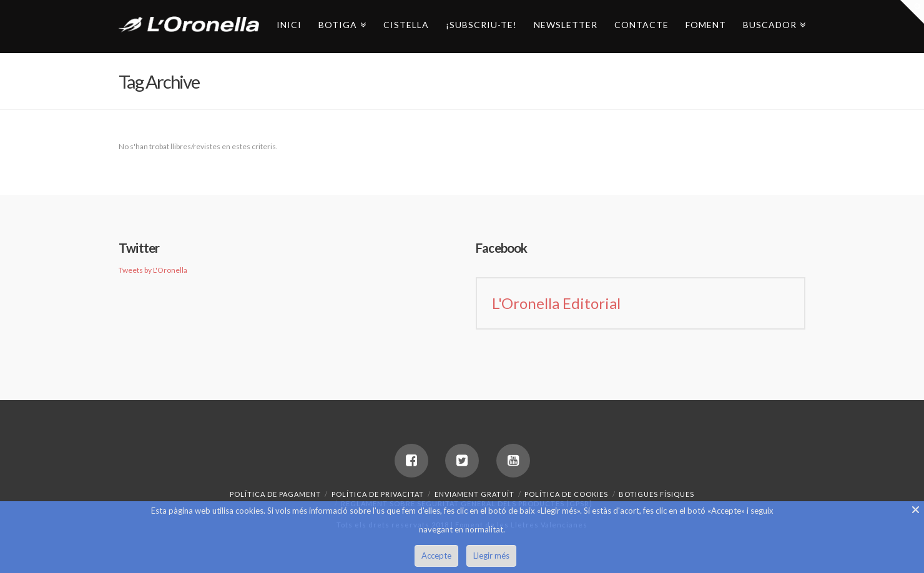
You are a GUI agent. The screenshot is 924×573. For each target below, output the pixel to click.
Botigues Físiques (656, 494)
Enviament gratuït (474, 494)
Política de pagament (275, 494)
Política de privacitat (378, 494)
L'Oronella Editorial (556, 303)
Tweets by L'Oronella (153, 270)
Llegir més (491, 556)
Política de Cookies (566, 494)
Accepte (436, 556)
